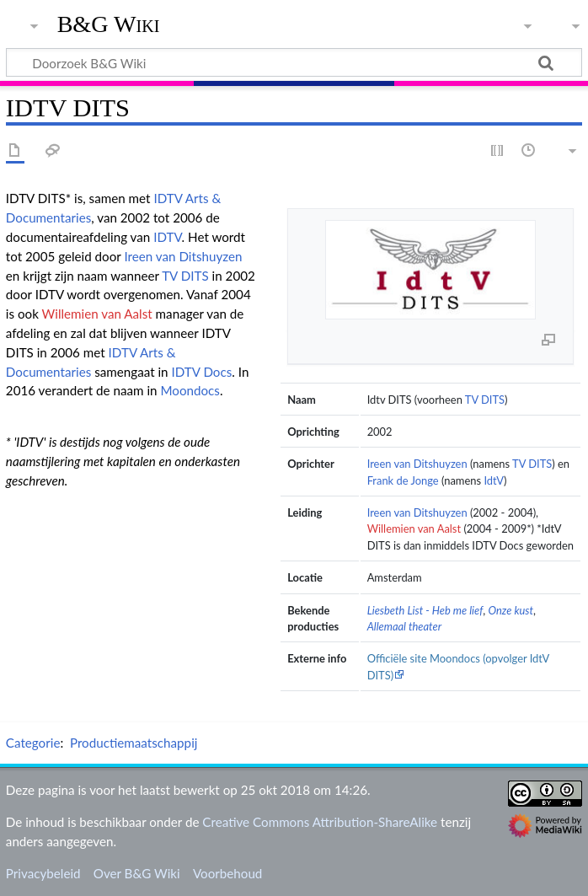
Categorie (33, 743)
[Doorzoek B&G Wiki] (294, 62)
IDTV (167, 237)
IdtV (494, 480)
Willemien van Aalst (414, 528)
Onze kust (511, 610)
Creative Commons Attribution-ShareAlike (320, 822)
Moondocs (190, 390)
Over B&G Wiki (137, 873)
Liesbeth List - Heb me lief (425, 610)
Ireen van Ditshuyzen (417, 464)
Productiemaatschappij (134, 743)
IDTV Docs (201, 372)
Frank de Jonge (403, 480)
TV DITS (485, 400)
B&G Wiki (109, 24)
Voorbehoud (227, 873)
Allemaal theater (405, 626)
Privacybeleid (43, 873)
